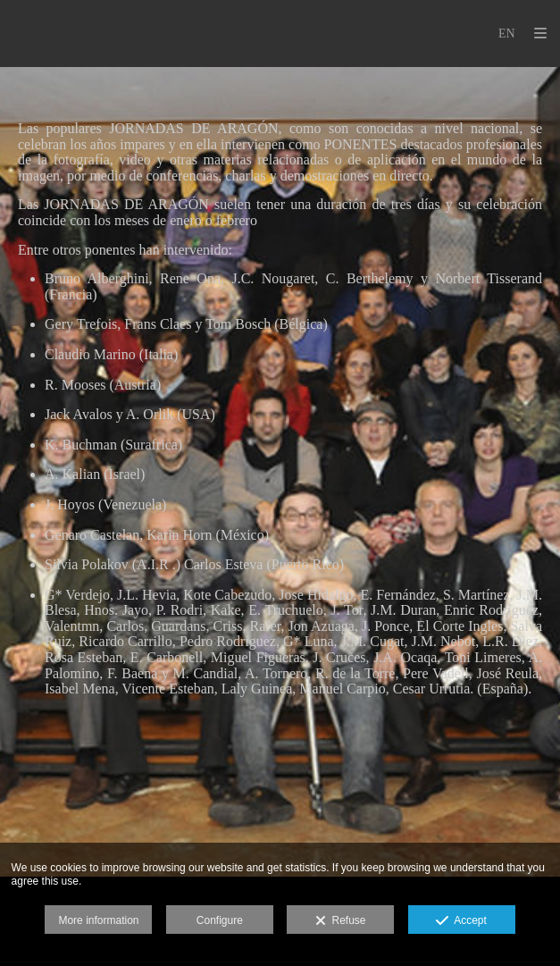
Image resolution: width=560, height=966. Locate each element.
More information (98, 920)
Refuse (341, 921)
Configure (220, 920)
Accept (461, 921)
